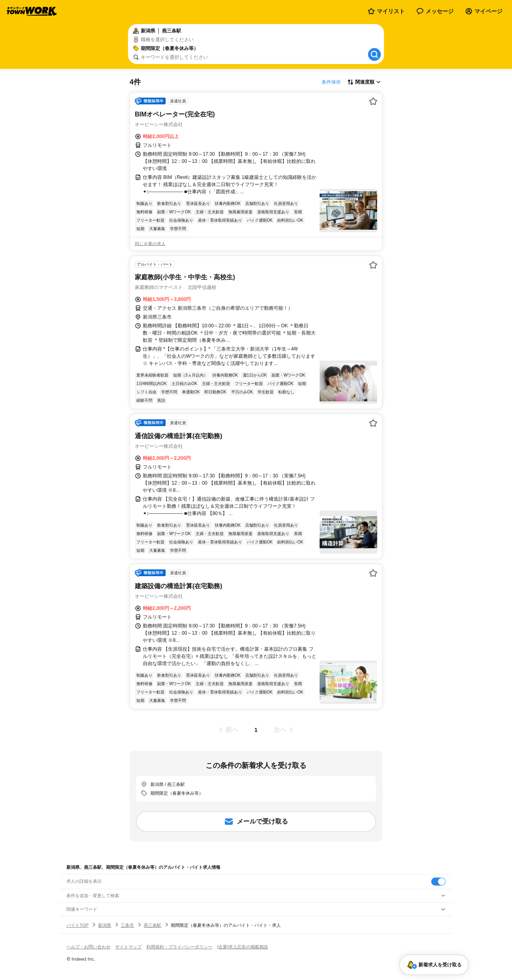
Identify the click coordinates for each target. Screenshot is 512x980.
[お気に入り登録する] (373, 101)
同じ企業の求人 (150, 244)
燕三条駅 (152, 925)
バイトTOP (77, 925)
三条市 (127, 925)
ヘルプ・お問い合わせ (88, 947)
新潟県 (105, 925)
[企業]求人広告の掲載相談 (243, 947)
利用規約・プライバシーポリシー (179, 947)
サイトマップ (128, 947)
